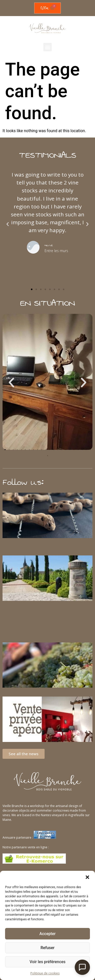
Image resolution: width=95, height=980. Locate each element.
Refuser (47, 948)
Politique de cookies (45, 973)
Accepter (47, 934)
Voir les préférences (48, 962)
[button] (87, 877)
